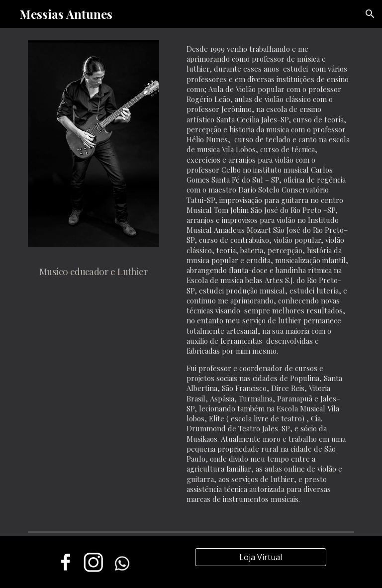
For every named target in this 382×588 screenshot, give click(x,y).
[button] (370, 14)
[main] (93, 268)
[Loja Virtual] (260, 557)
